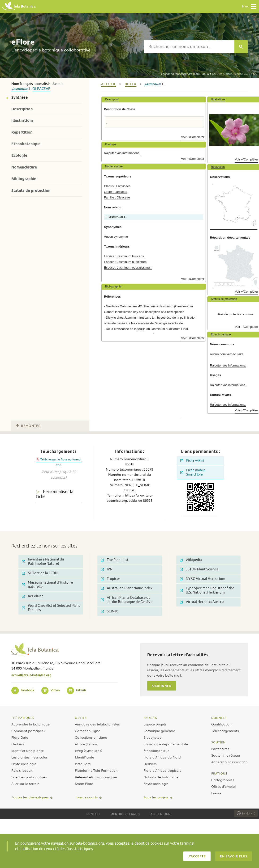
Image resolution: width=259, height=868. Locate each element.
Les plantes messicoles (30, 757)
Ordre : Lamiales (115, 192)
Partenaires (220, 749)
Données (219, 718)
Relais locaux (22, 770)
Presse (216, 793)
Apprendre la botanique (30, 724)
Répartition (22, 132)
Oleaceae (41, 89)
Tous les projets (156, 797)
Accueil (109, 84)
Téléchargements (225, 731)
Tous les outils (86, 797)
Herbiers (18, 744)
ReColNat (32, 596)
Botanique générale (159, 731)
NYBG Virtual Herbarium (203, 579)
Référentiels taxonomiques (96, 777)
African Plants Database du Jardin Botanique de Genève (127, 600)
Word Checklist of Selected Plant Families (51, 608)
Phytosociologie (24, 764)
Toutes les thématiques (30, 797)
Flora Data (20, 737)
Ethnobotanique (26, 144)
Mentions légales (125, 814)
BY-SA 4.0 (246, 813)
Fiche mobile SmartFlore (193, 472)
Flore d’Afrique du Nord (162, 757)
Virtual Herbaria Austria (202, 602)
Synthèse (19, 97)
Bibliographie (24, 179)
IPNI (107, 569)
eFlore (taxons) (87, 744)
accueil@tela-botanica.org (31, 675)
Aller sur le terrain (25, 784)
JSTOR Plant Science (199, 569)
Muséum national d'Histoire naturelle (47, 585)
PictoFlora (83, 764)
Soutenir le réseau (226, 755)
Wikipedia (191, 560)
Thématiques (23, 718)
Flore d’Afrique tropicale (162, 770)
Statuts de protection (31, 191)
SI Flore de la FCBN (40, 573)
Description (22, 109)
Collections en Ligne (91, 737)
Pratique (219, 773)
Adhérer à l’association (229, 762)
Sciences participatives (29, 777)
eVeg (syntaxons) (88, 750)
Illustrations (22, 120)
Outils (81, 718)
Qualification (221, 724)
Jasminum (20, 89)
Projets (150, 718)
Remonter (28, 426)
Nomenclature (24, 167)
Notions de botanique (161, 777)
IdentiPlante (84, 757)
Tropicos (111, 579)
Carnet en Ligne (88, 731)
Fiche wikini (192, 461)
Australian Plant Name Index (127, 588)
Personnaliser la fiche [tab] (55, 494)
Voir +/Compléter (193, 137)
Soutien (218, 742)
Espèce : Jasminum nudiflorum (125, 262)
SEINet (109, 611)
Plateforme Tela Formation (96, 770)
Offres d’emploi (223, 786)
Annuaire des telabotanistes (97, 724)
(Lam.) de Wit (186, 74)
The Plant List (115, 560)
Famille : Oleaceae (117, 197)
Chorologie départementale (166, 744)
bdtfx (131, 84)
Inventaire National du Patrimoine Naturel (43, 562)
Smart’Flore (84, 784)
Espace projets (155, 724)
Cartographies (223, 780)
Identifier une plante (28, 750)
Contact (93, 814)
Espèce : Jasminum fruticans (124, 256)
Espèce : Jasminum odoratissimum (128, 268)
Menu (249, 7)
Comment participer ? (28, 731)
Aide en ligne (162, 814)
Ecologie (19, 155)
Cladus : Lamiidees (117, 186)
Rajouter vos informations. (122, 153)
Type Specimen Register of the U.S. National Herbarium (207, 590)
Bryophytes (152, 737)
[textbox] (189, 47)
